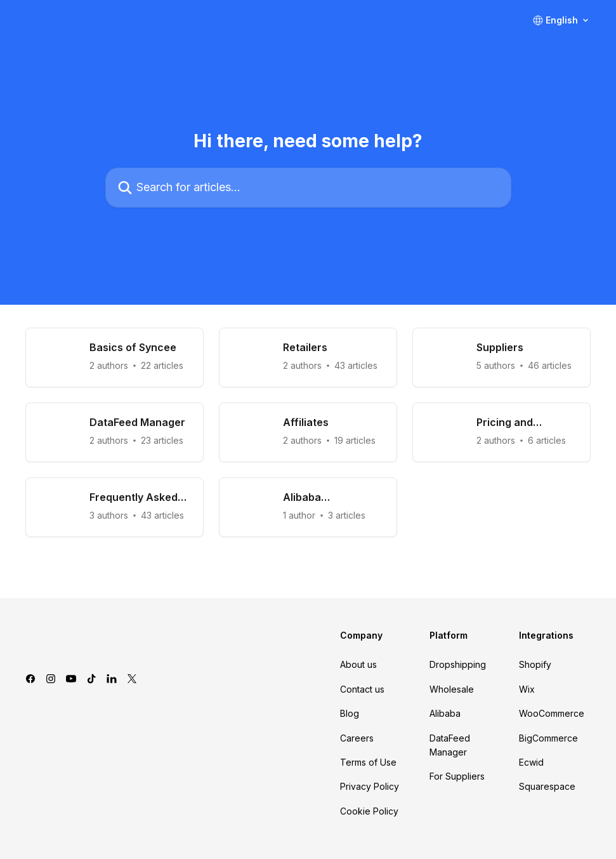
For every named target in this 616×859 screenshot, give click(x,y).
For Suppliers (457, 776)
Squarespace (547, 786)
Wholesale (452, 689)
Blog (350, 713)
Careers (357, 738)
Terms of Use (368, 762)
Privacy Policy (370, 786)
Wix (527, 689)
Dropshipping (458, 664)
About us (358, 664)
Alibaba (445, 713)
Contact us (362, 689)
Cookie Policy (369, 811)
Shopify (535, 664)
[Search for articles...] (308, 188)
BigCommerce (548, 738)
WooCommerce (552, 713)
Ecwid (531, 762)
